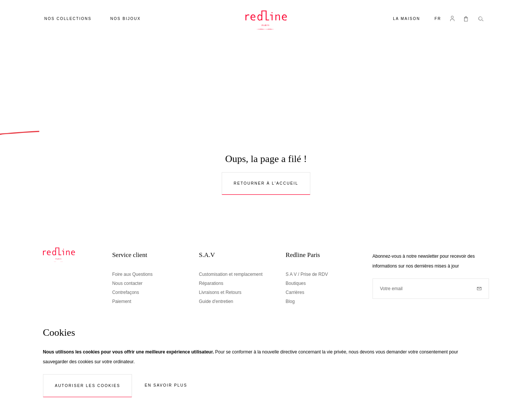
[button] (438, 19)
